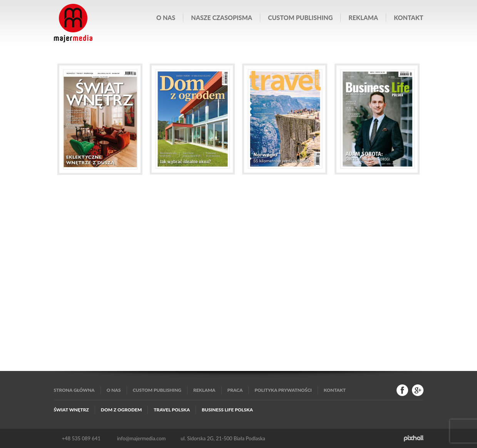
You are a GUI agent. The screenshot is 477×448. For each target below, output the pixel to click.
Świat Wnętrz (71, 410)
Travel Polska (172, 410)
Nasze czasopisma (222, 18)
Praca (235, 390)
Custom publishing (300, 18)
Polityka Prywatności (283, 390)
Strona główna (74, 390)
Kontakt (408, 18)
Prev (64, 143)
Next (414, 143)
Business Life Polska (227, 410)
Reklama (363, 18)
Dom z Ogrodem (121, 410)
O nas (166, 18)
